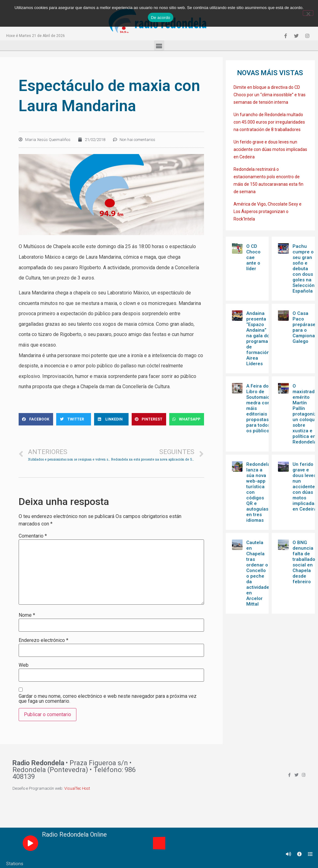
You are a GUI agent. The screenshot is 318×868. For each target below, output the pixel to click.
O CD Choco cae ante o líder (253, 257)
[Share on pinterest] (149, 419)
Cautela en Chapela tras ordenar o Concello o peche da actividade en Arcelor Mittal (258, 573)
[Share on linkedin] (111, 419)
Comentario (33, 536)
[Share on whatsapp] (186, 419)
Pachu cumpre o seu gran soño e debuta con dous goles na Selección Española (304, 269)
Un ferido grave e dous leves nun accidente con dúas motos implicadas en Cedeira (270, 149)
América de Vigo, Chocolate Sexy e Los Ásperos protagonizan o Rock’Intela (268, 211)
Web (24, 665)
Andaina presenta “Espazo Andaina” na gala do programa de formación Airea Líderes (258, 339)
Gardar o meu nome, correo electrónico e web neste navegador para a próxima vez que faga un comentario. (108, 699)
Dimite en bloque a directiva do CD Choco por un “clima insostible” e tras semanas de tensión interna (270, 95)
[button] (159, 45)
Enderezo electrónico (43, 640)
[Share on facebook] (36, 419)
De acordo (161, 18)
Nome (27, 615)
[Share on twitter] (73, 419)
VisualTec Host (77, 788)
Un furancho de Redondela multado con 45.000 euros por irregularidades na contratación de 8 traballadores (269, 122)
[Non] (308, 13)
